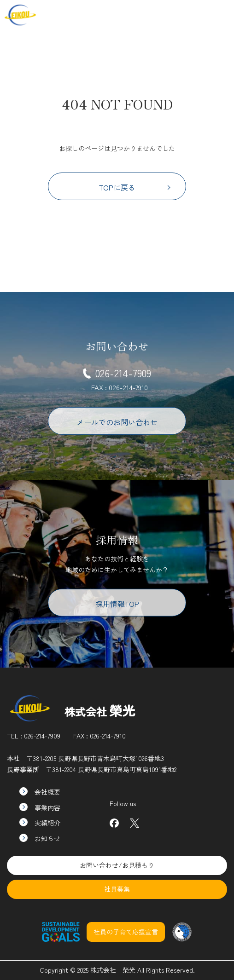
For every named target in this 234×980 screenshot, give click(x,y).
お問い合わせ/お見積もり (117, 865)
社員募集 (188, 15)
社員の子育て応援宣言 (126, 932)
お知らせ (40, 838)
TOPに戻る (135, 187)
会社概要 (40, 792)
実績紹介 (40, 823)
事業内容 (40, 807)
